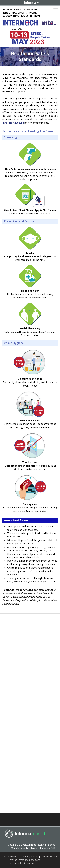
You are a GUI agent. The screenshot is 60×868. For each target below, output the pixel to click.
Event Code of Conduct (22, 863)
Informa (30, 3)
